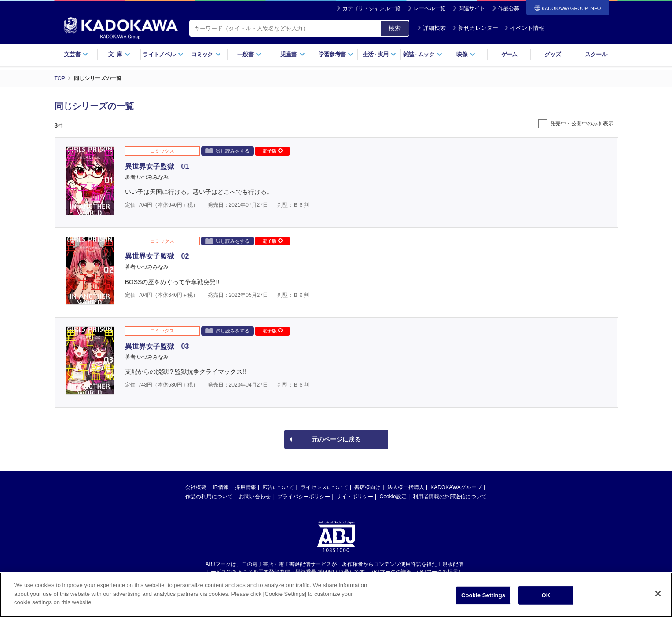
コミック (206, 54)
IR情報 (221, 487)
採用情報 (246, 487)
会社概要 (196, 487)
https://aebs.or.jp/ (305, 579)
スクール (596, 54)
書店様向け (367, 487)
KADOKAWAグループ (456, 487)
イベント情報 (524, 28)
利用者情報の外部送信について (450, 497)
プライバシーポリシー (304, 497)
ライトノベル (163, 54)
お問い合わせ (255, 497)
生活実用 (380, 54)
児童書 (292, 54)
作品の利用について (209, 497)
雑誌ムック (423, 54)
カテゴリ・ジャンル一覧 (371, 8)
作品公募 (509, 8)
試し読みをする (227, 151)
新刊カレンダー (475, 28)
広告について (278, 487)
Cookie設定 (393, 497)
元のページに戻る (336, 439)
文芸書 (76, 54)
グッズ (553, 54)
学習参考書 (336, 54)
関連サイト (472, 8)
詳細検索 (431, 28)
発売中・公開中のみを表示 (582, 124)
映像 (466, 54)
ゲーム (509, 54)
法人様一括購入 (406, 487)
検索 (395, 28)
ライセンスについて (324, 487)
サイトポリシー (355, 497)
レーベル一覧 (430, 8)
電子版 (272, 151)
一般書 (249, 54)
